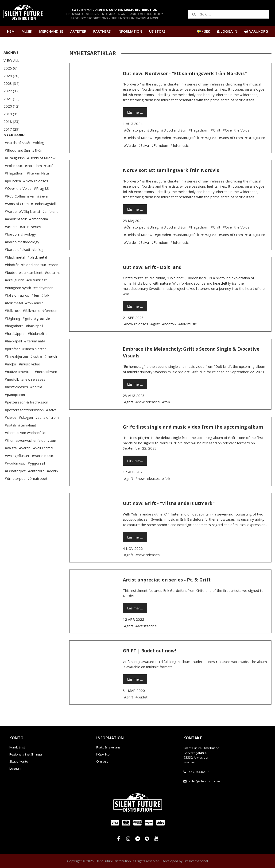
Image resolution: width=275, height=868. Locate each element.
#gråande (42, 332)
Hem (11, 31)
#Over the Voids (18, 202)
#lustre (36, 370)
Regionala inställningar (26, 754)
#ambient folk (16, 233)
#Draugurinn (15, 172)
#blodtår (12, 279)
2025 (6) (10, 68)
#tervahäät (27, 439)
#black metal (15, 271)
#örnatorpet (15, 492)
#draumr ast (37, 294)
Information (130, 31)
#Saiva (42, 210)
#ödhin (52, 485)
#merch (51, 370)
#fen (35, 309)
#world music (43, 470)
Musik (27, 31)
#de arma (53, 287)
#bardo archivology (20, 248)
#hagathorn (14, 340)
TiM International (196, 861)
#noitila (36, 401)
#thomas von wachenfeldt (26, 447)
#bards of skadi (17, 263)
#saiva (51, 424)
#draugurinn (14, 294)
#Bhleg (38, 157)
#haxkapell (34, 340)
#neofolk (12, 393)
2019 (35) (12, 114)
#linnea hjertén (34, 363)
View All (11, 60)
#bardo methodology (22, 256)
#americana (39, 233)
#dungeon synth (18, 302)
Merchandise (51, 31)
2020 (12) (12, 106)
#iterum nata (35, 355)
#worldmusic (15, 477)
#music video (29, 378)
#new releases (33, 393)
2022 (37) (12, 91)
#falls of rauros (17, 309)
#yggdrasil (36, 477)
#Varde (11, 225)
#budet (11, 287)
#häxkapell (13, 355)
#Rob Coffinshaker (20, 210)
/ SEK (203, 31)
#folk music (34, 317)
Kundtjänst (17, 747)
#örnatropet (37, 492)
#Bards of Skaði (17, 157)
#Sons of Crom (17, 218)
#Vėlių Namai (29, 225)
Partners (102, 31)
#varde (25, 462)
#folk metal (14, 317)
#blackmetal (37, 271)
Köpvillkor (104, 754)
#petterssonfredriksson (24, 424)
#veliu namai (43, 462)
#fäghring (12, 332)
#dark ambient (31, 287)
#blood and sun (34, 279)
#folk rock (13, 325)
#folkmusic (31, 325)
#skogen (26, 431)
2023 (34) (12, 83)
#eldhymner (43, 302)
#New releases (36, 195)
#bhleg (38, 263)
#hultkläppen (15, 348)
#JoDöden (13, 195)
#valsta (11, 462)
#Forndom (33, 180)
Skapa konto (19, 761)
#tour (52, 454)
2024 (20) (12, 76)
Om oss (102, 761)
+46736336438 (198, 772)
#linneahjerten (16, 370)
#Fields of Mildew (41, 172)
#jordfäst (12, 363)
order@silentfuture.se (204, 781)
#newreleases (16, 401)
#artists (11, 241)
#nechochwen (46, 386)
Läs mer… (135, 112)
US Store (157, 31)
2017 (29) (12, 129)
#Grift (49, 180)
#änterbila (36, 485)
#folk (45, 309)
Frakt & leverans (108, 747)
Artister (78, 31)
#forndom (50, 325)
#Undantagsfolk (44, 218)
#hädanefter (38, 348)
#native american (19, 386)
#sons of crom (47, 431)
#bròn (53, 279)
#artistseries (31, 241)
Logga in (16, 768)
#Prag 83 (41, 202)
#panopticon (15, 409)
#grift (27, 332)
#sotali (10, 439)
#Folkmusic (14, 180)
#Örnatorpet (15, 485)
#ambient (50, 225)
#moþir (11, 378)
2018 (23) (12, 121)
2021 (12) (12, 99)
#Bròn (37, 164)
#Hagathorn (15, 187)
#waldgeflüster (17, 470)
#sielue (11, 431)
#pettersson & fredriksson (26, 416)
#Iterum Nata (38, 187)
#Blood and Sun (17, 164)
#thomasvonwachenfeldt (25, 454)
